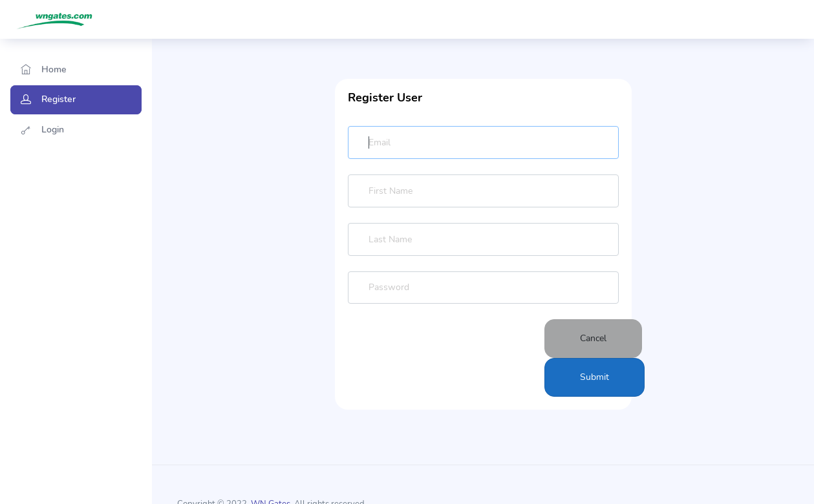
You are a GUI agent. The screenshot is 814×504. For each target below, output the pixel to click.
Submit (594, 377)
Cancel (593, 338)
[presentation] (446, 358)
